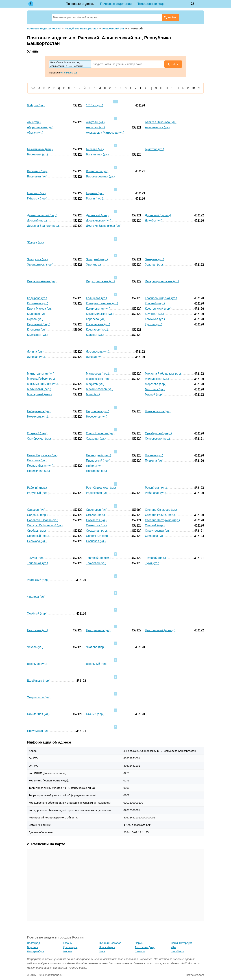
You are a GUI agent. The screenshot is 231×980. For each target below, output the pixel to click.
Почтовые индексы (80, 4)
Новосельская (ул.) (158, 411)
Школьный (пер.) (97, 664)
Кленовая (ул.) (37, 330)
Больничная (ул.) (97, 154)
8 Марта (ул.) (36, 105)
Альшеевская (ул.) (157, 127)
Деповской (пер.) (97, 215)
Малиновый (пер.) (39, 389)
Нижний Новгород (110, 943)
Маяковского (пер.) (99, 379)
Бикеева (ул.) (95, 149)
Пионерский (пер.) (98, 461)
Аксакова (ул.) (96, 127)
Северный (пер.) (38, 536)
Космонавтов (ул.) (98, 324)
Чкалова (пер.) (96, 647)
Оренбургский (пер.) (158, 433)
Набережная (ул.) (39, 411)
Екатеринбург (36, 951)
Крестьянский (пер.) (158, 309)
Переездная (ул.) (38, 471)
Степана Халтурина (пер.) (162, 520)
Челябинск (177, 951)
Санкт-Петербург (181, 943)
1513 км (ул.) (95, 105)
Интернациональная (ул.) (162, 281)
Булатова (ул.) (154, 149)
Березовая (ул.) (37, 154)
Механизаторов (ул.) (100, 389)
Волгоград (33, 943)
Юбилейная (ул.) (38, 714)
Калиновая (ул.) (38, 303)
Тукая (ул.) (152, 563)
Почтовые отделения (116, 4)
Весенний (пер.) (38, 171)
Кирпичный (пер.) (39, 324)
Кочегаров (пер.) (97, 330)
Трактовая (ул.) (96, 563)
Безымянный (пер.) (40, 149)
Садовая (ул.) (36, 510)
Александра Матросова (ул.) (105, 133)
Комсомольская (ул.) (100, 314)
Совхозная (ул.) (97, 531)
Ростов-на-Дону (145, 947)
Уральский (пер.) (38, 580)
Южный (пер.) (95, 714)
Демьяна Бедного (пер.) (43, 226)
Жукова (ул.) (35, 243)
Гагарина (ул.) (36, 193)
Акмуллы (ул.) (95, 122)
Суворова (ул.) (155, 536)
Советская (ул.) (96, 520)
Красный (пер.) (155, 303)
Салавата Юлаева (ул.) (43, 520)
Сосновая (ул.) (96, 541)
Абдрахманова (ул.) (40, 127)
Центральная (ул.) (98, 630)
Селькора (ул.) (37, 541)
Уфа (173, 947)
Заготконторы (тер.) (40, 265)
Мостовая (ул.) (155, 389)
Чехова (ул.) (35, 647)
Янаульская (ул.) (38, 731)
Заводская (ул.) (37, 259)
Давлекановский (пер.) (42, 215)
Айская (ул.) (35, 133)
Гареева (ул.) (95, 193)
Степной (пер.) (155, 525)
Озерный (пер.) (37, 433)
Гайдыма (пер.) (37, 198)
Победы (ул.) (95, 466)
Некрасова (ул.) (38, 417)
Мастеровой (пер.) (39, 394)
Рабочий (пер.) (37, 488)
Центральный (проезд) (160, 630)
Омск (102, 951)
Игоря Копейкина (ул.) (42, 281)
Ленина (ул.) (35, 352)
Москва (68, 951)
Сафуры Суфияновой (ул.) (45, 525)
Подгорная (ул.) (97, 471)
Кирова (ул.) (35, 319)
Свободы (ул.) (36, 531)
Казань (67, 943)
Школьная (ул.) (37, 664)
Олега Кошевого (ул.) (100, 433)
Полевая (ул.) (154, 455)
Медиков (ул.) (95, 384)
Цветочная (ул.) (37, 630)
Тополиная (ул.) (38, 563)
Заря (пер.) (93, 265)
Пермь (139, 943)
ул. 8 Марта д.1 (69, 73)
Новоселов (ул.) (97, 417)
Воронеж (33, 947)
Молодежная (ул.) (157, 379)
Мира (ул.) (93, 394)
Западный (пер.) (97, 259)
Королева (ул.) (96, 319)
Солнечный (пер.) (98, 536)
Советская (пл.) (96, 525)
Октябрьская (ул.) (39, 439)
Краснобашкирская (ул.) (161, 298)
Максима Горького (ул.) (43, 384)
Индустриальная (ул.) (101, 281)
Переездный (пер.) (99, 455)
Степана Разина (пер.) (160, 515)
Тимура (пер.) (36, 558)
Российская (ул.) (156, 488)
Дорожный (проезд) (158, 215)
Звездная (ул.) (154, 259)
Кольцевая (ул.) (97, 298)
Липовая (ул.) (36, 357)
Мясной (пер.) (154, 395)
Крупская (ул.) (154, 314)
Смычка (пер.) (96, 515)
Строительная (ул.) (158, 531)
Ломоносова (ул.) (98, 352)
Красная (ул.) (95, 335)
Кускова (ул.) (153, 324)
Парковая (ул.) (37, 460)
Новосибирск (107, 947)
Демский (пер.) (37, 220)
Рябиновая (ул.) (155, 493)
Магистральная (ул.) (41, 374)
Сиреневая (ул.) (97, 510)
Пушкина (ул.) (154, 461)
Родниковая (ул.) (97, 493)
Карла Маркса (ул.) (40, 309)
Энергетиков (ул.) (39, 697)
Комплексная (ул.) (98, 309)
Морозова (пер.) (156, 384)
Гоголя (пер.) (95, 198)
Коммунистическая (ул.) (102, 303)
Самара (140, 951)
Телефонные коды (151, 4)
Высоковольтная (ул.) (100, 176)
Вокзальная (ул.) (97, 171)
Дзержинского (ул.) (99, 220)
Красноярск (70, 947)
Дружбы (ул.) (154, 220)
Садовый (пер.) (37, 515)
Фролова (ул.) (36, 597)
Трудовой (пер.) (155, 558)
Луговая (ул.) (95, 357)
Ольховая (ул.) (96, 439)
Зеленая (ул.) (154, 265)
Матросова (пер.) (98, 374)
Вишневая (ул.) (37, 176)
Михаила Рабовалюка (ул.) (163, 374)
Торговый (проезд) (98, 558)
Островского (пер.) (157, 439)
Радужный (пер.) (38, 493)
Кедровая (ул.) (37, 314)
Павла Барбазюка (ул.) (42, 455)
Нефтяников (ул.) (98, 411)
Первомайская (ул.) (40, 466)
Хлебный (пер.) (37, 613)
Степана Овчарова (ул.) (161, 510)
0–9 (33, 88)
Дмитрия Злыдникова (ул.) (104, 226)
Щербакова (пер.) (39, 681)
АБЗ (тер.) (34, 122)
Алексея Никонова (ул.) (161, 122)
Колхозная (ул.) (37, 335)
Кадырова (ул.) (37, 298)
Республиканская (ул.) (101, 488)
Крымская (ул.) (155, 319)
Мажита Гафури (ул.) (41, 379)
